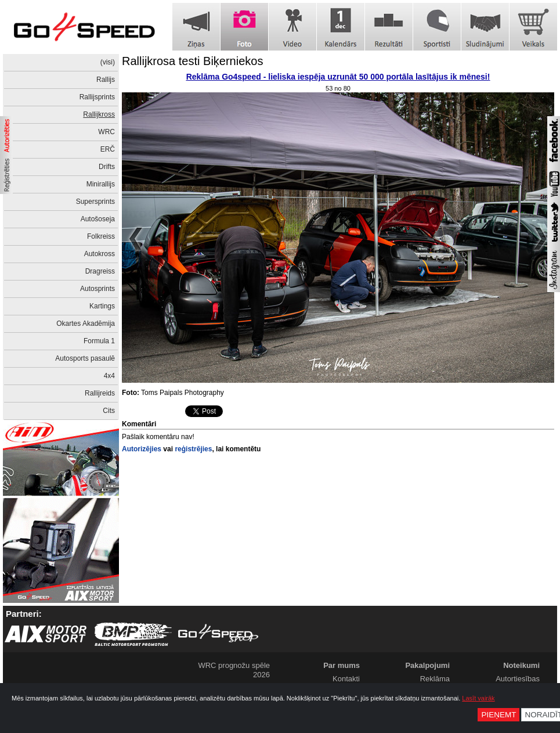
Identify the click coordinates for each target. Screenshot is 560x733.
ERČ (108, 149)
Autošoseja (98, 219)
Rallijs (106, 80)
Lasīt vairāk (478, 698)
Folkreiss (101, 236)
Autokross (100, 254)
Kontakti (346, 679)
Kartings (102, 306)
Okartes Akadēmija (86, 324)
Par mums (342, 665)
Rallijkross (99, 114)
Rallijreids (100, 393)
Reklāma (435, 679)
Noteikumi (521, 665)
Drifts (107, 167)
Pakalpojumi (427, 665)
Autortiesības (518, 679)
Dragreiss (100, 271)
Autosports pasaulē (85, 358)
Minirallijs (101, 184)
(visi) (108, 62)
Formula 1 (99, 341)
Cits (109, 411)
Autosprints (97, 289)
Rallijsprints (97, 97)
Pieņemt (498, 715)
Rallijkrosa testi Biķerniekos (192, 61)
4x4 (109, 376)
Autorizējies (142, 449)
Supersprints (95, 202)
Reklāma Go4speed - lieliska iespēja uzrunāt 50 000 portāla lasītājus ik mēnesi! (338, 77)
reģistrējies (193, 449)
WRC (106, 132)
